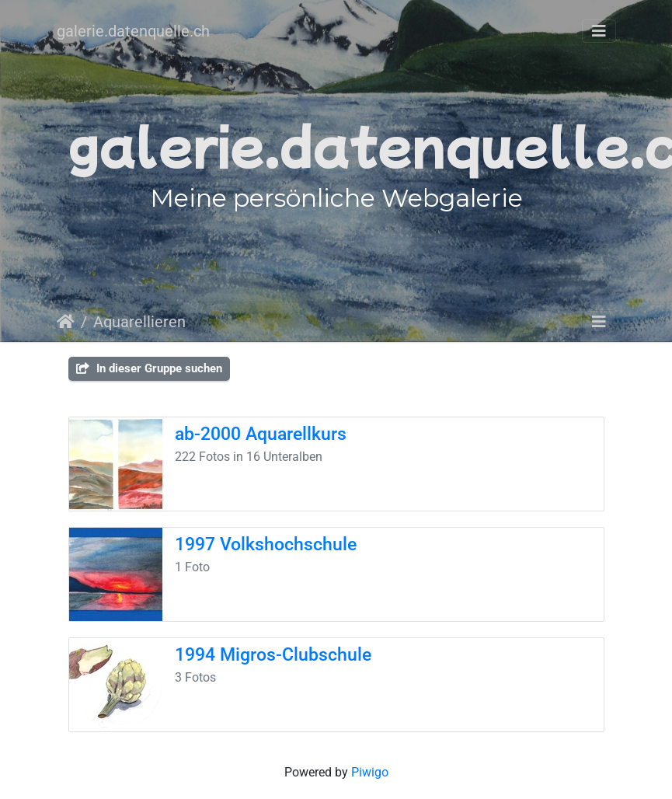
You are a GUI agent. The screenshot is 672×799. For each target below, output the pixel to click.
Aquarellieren (139, 322)
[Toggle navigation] (599, 31)
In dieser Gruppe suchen (149, 368)
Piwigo (370, 772)
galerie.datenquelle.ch (133, 31)
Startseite (66, 322)
